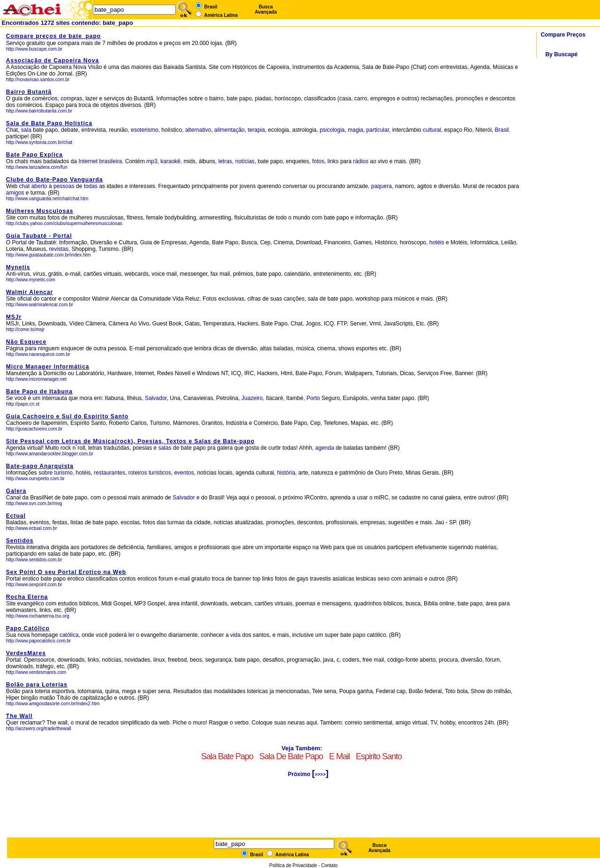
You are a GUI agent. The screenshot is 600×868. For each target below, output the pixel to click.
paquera (382, 186)
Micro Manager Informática (48, 367)
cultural (432, 130)
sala (26, 130)
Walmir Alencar (30, 292)
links (333, 161)
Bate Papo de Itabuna (39, 392)
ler (131, 635)
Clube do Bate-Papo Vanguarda (55, 180)
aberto (39, 186)
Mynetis (18, 267)
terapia (256, 130)
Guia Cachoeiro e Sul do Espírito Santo (67, 416)
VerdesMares (26, 653)
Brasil (502, 130)
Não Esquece (26, 342)
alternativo (198, 130)
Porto (313, 398)
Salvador (156, 398)
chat (25, 186)
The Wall (19, 716)
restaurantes (109, 473)
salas (165, 448)
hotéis (438, 242)
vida (235, 635)
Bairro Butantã (29, 92)
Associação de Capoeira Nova (52, 60)
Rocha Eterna (27, 597)
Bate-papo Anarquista (40, 466)
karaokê (170, 161)
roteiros (138, 473)
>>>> (320, 774)
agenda (325, 448)
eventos (184, 473)
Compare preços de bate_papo (53, 36)
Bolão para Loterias (37, 685)
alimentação (229, 130)
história (286, 473)
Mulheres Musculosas (40, 211)
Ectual (16, 516)
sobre (45, 473)
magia (356, 130)
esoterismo (145, 130)
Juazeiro (252, 398)
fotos (318, 161)
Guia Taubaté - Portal (39, 236)
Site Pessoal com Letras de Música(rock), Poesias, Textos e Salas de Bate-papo (130, 441)
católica (69, 635)
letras (225, 161)
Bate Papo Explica (34, 155)
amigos (15, 193)
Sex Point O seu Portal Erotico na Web (66, 572)
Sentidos (20, 541)
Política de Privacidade (293, 865)
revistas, (60, 249)
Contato (329, 865)
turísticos (160, 473)
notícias (245, 161)
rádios (361, 161)
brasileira (111, 161)
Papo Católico (28, 628)
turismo (64, 473)
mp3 (152, 161)
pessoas (64, 186)
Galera (16, 491)
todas (91, 186)
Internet (88, 161)
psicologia (332, 130)
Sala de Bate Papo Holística (49, 123)
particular (378, 130)
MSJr (14, 317)
